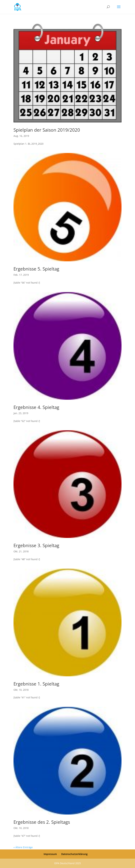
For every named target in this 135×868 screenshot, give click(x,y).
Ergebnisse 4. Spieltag (36, 407)
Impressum (50, 854)
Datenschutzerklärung (74, 854)
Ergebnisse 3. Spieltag (36, 545)
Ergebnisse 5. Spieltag (36, 269)
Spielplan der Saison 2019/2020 (47, 130)
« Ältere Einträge (23, 847)
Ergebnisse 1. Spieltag (36, 684)
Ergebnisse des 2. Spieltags (42, 822)
